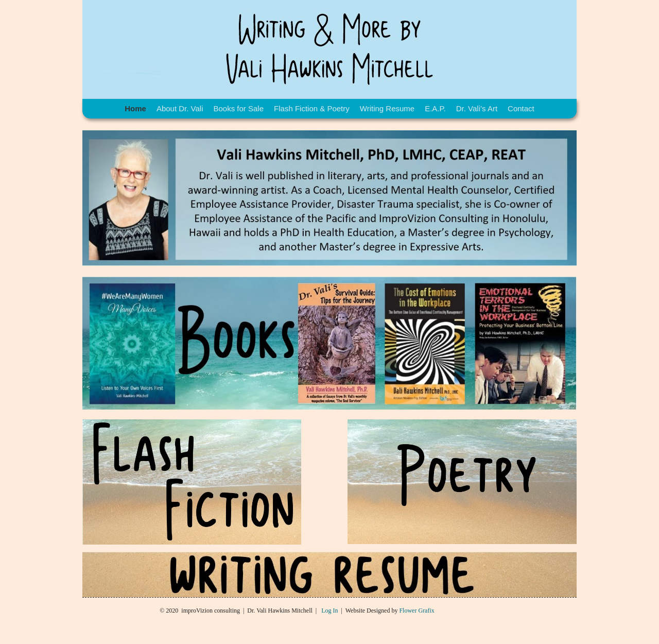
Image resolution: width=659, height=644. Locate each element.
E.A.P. (435, 108)
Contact (521, 108)
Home (135, 108)
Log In (329, 611)
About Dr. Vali (180, 108)
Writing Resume (387, 108)
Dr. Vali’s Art (477, 108)
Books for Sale (238, 108)
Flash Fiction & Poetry (312, 108)
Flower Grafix (417, 611)
